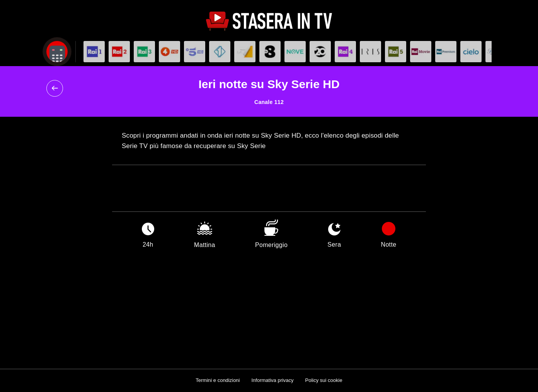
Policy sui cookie (324, 380)
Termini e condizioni (218, 380)
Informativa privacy (272, 380)
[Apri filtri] (57, 52)
